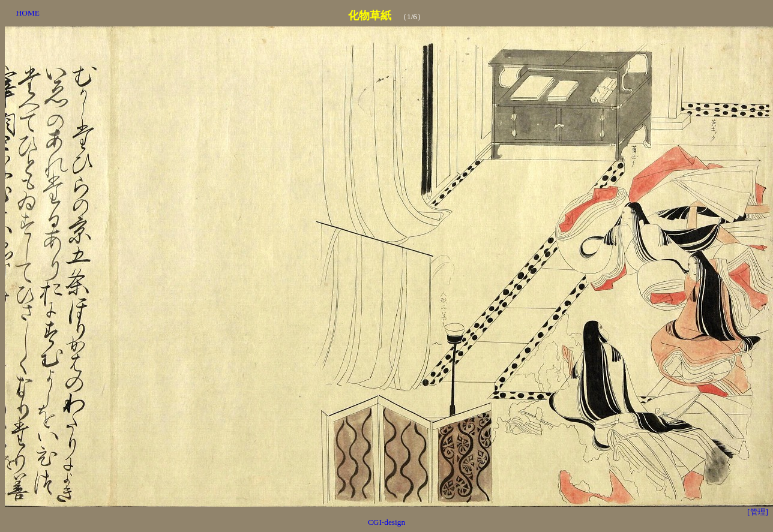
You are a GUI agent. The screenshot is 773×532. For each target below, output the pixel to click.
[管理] (758, 512)
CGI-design (386, 522)
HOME (28, 13)
